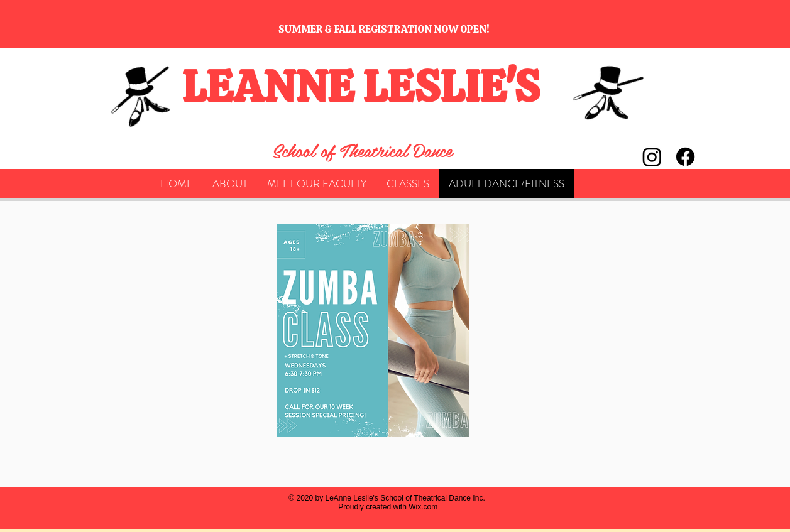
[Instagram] (652, 157)
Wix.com (423, 507)
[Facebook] (685, 157)
